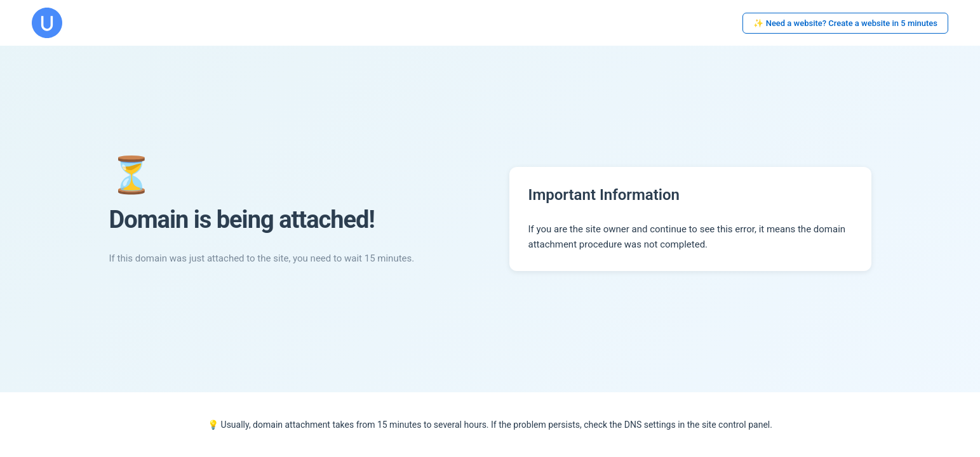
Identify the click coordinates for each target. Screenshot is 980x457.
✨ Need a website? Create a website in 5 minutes (845, 23)
